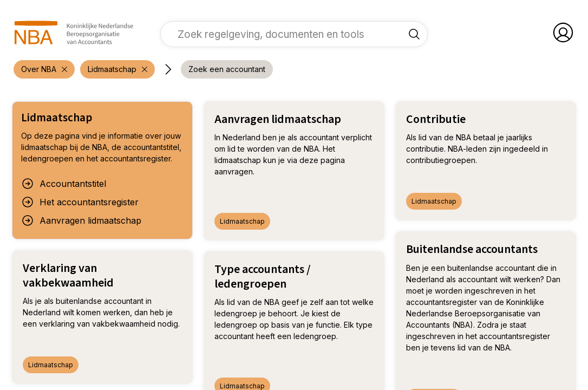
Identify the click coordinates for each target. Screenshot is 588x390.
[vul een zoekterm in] (286, 34)
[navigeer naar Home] (74, 32)
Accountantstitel (64, 184)
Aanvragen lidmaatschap (81, 220)
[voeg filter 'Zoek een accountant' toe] (227, 69)
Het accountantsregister (80, 202)
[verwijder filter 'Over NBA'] (44, 69)
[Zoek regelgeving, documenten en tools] (414, 34)
